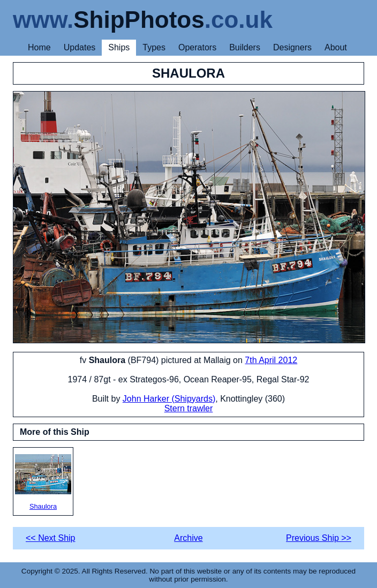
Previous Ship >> (319, 538)
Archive (188, 538)
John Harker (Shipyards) (169, 399)
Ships (119, 47)
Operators (197, 47)
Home (39, 47)
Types (154, 47)
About (336, 47)
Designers (292, 47)
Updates (80, 47)
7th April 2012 (271, 360)
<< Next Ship (51, 538)
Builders (245, 47)
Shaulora (43, 482)
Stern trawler (189, 408)
